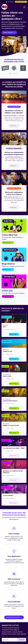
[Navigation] (24, 7)
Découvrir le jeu (8, 243)
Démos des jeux (9, 33)
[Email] (9, 640)
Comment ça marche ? (14, 617)
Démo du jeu (14, 334)
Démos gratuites (21, 2)
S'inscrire (22, 640)
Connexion (10, 2)
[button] (10, 73)
